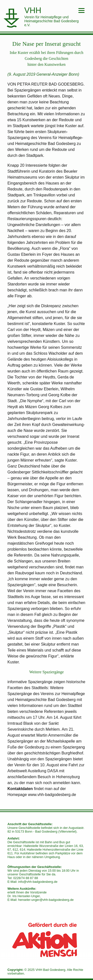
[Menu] (81, 11)
